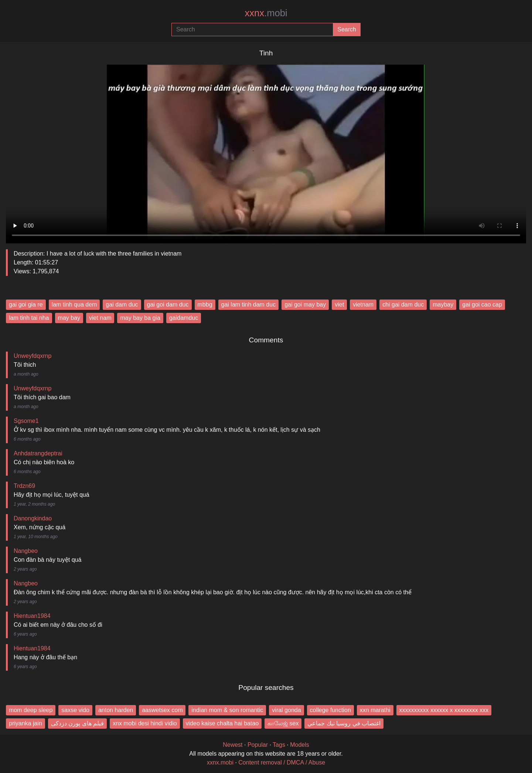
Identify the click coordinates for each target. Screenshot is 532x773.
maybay (443, 305)
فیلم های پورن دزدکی (77, 723)
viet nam (100, 318)
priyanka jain (25, 723)
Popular (258, 745)
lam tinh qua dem (74, 305)
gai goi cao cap (482, 305)
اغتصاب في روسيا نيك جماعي (344, 723)
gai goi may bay (305, 305)
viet (339, 305)
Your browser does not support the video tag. (266, 151)
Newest (233, 745)
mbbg (205, 305)
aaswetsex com (162, 710)
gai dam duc (122, 305)
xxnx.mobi (220, 762)
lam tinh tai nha (29, 318)
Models (300, 745)
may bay (69, 318)
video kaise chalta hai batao (222, 723)
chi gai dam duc (403, 305)
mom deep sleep (31, 710)
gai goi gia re (26, 305)
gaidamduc (184, 318)
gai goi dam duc (168, 305)
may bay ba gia (140, 318)
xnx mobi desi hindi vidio (145, 723)
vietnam (363, 305)
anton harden (116, 710)
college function (330, 710)
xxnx (266, 13)
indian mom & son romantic (227, 710)
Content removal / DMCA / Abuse (282, 762)
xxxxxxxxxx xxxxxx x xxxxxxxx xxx (444, 710)
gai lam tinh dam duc (249, 305)
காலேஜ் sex (283, 723)
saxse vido (75, 710)
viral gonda (286, 710)
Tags (279, 745)
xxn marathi (375, 710)
